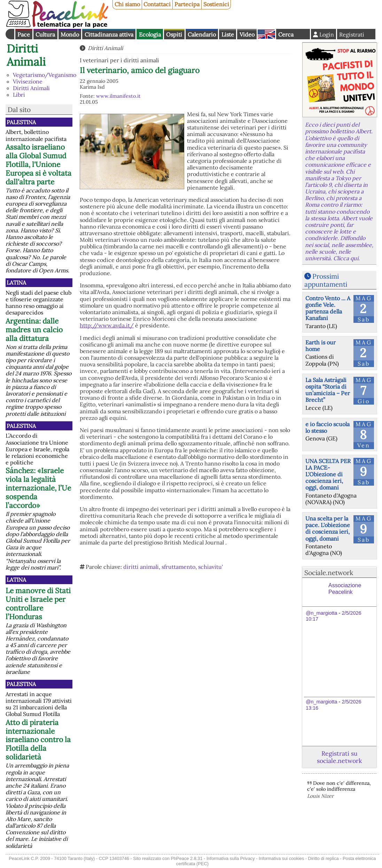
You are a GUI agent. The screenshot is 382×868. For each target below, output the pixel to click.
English (266, 34)
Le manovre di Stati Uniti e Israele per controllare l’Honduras (38, 604)
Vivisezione (28, 81)
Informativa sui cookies (281, 858)
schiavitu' (211, 567)
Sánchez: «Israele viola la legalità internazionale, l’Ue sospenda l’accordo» (38, 488)
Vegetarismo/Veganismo (45, 75)
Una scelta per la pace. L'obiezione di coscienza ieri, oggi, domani (328, 528)
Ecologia (150, 34)
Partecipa (187, 4)
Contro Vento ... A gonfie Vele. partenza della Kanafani (328, 308)
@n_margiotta (322, 613)
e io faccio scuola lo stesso (328, 427)
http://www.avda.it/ (107, 325)
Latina (16, 282)
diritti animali (141, 567)
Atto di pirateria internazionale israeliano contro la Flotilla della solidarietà (38, 740)
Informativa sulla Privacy (231, 858)
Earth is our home (321, 346)
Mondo (70, 34)
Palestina (21, 122)
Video (247, 34)
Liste (228, 34)
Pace (24, 34)
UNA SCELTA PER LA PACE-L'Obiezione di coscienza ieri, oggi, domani (328, 474)
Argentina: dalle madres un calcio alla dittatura (34, 330)
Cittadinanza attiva (109, 34)
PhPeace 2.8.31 (186, 858)
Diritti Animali (26, 55)
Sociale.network (329, 573)
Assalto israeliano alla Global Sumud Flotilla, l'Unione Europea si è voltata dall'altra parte (38, 164)
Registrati (352, 34)
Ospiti (174, 34)
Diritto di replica (323, 858)
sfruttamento (178, 567)
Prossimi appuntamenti (326, 280)
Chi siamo (127, 4)
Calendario (202, 34)
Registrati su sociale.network (339, 757)
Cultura (45, 34)
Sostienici (216, 4)
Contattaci (157, 4)
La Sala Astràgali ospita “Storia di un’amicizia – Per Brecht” (328, 390)
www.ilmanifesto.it (118, 96)
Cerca (286, 34)
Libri (19, 95)
